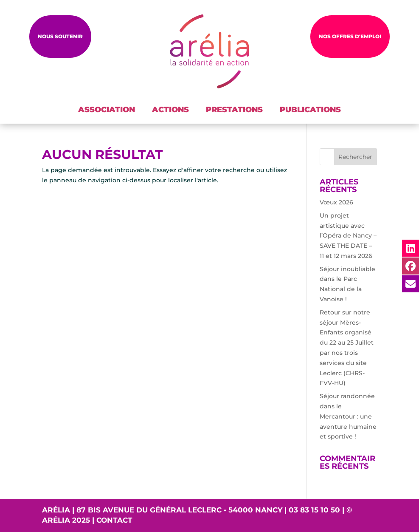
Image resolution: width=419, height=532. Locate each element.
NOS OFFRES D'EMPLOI (350, 36)
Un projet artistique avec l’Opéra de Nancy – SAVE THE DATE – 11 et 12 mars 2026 (348, 236)
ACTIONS (170, 110)
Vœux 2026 (336, 202)
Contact (114, 520)
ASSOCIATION (107, 110)
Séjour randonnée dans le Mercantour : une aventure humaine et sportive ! (348, 416)
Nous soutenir (60, 36)
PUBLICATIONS (310, 110)
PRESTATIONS (234, 110)
